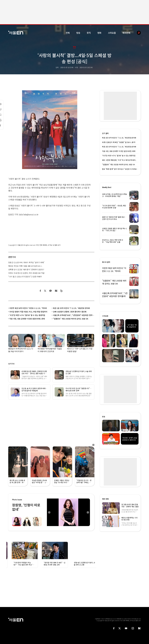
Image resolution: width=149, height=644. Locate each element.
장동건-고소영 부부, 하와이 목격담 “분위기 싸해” (26, 262)
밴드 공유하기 (62, 291)
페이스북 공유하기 (40, 291)
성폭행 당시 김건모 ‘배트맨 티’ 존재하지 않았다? (26, 269)
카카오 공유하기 (50, 291)
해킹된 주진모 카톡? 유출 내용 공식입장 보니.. (25, 266)
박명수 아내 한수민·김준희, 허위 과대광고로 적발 (26, 273)
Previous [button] (49, 512)
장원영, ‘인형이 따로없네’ (26, 507)
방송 (78, 33)
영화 (99, 33)
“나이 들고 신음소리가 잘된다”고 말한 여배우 (25, 277)
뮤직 (89, 33)
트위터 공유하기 (45, 291)
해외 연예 (105, 499)
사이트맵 (134, 619)
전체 (68, 33)
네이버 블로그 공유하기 (56, 291)
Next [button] (88, 512)
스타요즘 (112, 33)
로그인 (139, 619)
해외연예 (126, 33)
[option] (68, 512)
